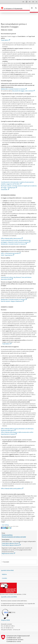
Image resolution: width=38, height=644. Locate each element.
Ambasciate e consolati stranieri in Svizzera (14, 85)
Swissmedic (5, 185)
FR (30, 2)
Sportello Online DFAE (7, 566)
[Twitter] (4, 524)
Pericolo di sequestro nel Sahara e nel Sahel (14, 533)
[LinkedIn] (5, 524)
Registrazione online (8, 549)
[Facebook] (2, 524)
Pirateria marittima (7, 531)
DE (23, 2)
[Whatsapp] (9, 524)
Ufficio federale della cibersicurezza (12, 234)
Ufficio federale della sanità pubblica (12, 485)
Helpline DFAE (5, 616)
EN (33, 2)
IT (27, 2)
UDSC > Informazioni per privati (11, 249)
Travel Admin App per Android (11, 541)
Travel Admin (5, 36)
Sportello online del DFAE (9, 593)
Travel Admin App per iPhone (11, 539)
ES (36, 2)
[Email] (11, 524)
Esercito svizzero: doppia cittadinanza (12, 297)
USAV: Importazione (8, 251)
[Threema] (7, 524)
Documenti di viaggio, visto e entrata (24, 87)
